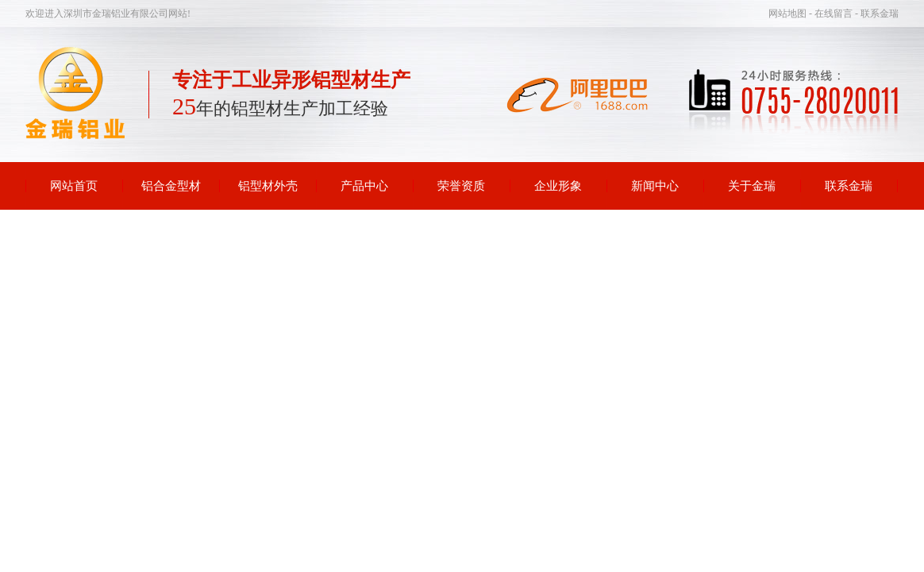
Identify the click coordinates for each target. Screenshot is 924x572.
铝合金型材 (171, 186)
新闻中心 (655, 186)
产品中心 (364, 186)
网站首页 (74, 186)
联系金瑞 (849, 186)
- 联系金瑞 (877, 14)
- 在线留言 (832, 14)
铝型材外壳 (268, 186)
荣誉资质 (461, 186)
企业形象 (558, 186)
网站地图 (789, 14)
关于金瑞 (752, 186)
